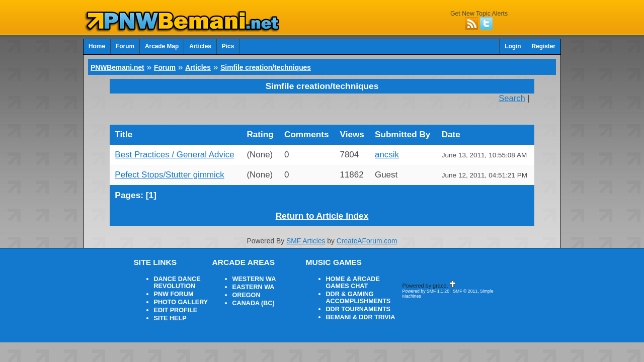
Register (545, 45)
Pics (217, 45)
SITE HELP (169, 289)
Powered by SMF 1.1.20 (423, 268)
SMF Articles (308, 221)
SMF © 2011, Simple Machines (474, 268)
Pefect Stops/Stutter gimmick (163, 161)
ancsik (386, 142)
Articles (191, 45)
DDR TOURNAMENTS (355, 281)
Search (515, 92)
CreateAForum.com (362, 221)
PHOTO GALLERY (178, 275)
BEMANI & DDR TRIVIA (357, 288)
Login (516, 45)
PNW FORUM (172, 267)
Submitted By (400, 123)
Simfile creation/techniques (246, 64)
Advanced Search (535, 29)
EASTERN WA (251, 261)
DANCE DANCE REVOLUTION (175, 258)
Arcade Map (156, 45)
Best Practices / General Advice (168, 142)
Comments (304, 123)
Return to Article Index (322, 198)
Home (96, 45)
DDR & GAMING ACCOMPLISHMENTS (355, 271)
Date (451, 123)
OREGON (245, 268)
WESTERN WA (252, 254)
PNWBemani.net (114, 64)
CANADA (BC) (251, 276)
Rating (257, 123)
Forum (122, 45)
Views (350, 123)
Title (123, 123)
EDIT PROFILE (173, 282)
